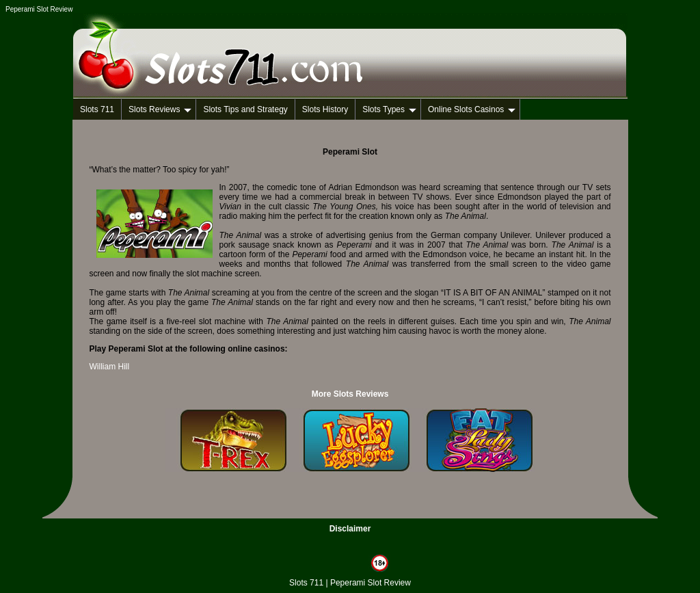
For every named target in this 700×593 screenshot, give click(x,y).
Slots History (325, 109)
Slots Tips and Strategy (245, 109)
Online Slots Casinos (472, 109)
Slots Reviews (160, 109)
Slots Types (389, 109)
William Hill (110, 367)
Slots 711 (97, 109)
